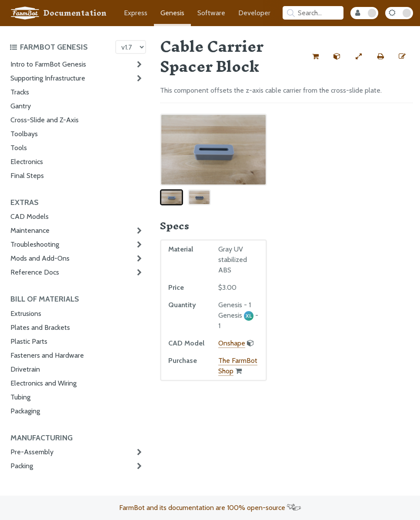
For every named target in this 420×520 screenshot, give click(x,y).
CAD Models (30, 216)
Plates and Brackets (40, 327)
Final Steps (27, 176)
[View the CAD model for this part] (337, 57)
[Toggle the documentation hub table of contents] (60, 47)
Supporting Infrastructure (48, 78)
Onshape (232, 343)
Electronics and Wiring (43, 383)
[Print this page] (380, 57)
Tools (19, 148)
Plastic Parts (29, 341)
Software (211, 13)
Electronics (27, 162)
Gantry (21, 106)
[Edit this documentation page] (402, 57)
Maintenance (30, 230)
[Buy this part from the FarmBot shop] (315, 57)
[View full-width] (359, 57)
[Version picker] (131, 47)
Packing (22, 466)
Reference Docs (35, 272)
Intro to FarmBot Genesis (48, 64)
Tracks (20, 92)
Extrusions (26, 314)
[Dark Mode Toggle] (399, 13)
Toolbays (24, 134)
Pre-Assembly (32, 452)
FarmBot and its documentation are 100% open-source (210, 508)
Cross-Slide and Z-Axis (45, 120)
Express (136, 13)
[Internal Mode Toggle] (364, 13)
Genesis (172, 13)
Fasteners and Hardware (47, 355)
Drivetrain (25, 369)
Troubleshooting (35, 244)
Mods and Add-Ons (40, 258)
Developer (254, 13)
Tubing (20, 397)
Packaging (25, 411)
